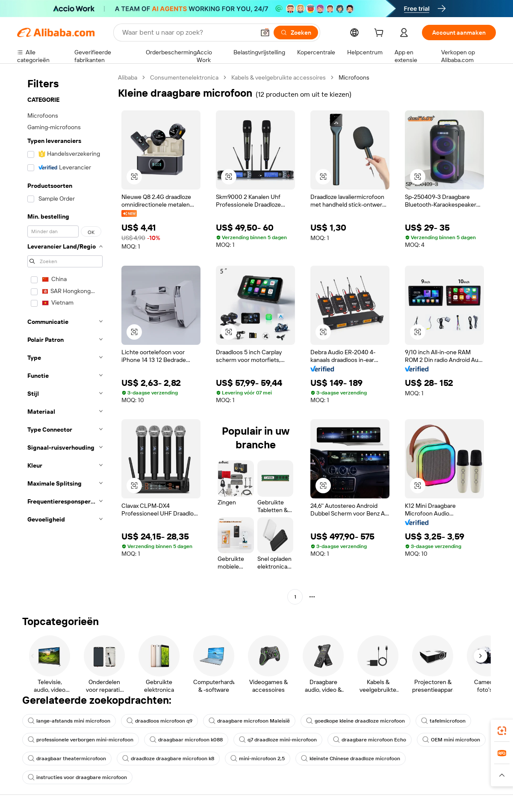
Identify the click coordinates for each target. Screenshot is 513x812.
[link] (502, 731)
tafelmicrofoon (443, 721)
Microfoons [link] (354, 77)
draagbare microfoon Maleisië (249, 721)
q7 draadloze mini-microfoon (278, 740)
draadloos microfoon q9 (159, 721)
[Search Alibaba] (188, 33)
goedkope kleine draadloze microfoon (355, 721)
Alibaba (128, 77)
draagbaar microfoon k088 (186, 740)
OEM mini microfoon (451, 740)
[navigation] (65, 338)
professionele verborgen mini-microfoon (81, 740)
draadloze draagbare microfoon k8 (168, 759)
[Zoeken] (296, 33)
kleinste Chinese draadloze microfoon (351, 759)
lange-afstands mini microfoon (69, 721)
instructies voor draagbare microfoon (77, 777)
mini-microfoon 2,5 (258, 759)
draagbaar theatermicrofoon (67, 759)
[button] (265, 33)
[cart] (380, 34)
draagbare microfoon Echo (370, 740)
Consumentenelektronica (184, 77)
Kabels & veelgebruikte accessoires (279, 77)
